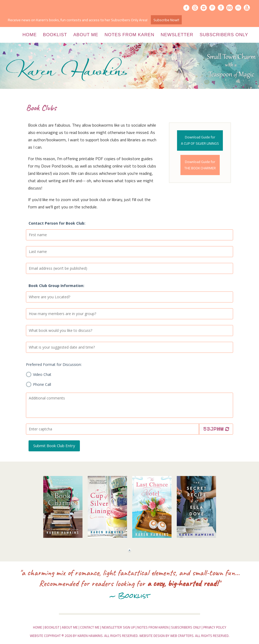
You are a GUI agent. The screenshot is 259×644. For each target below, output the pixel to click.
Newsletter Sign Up (118, 627)
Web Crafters (182, 636)
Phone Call (38, 383)
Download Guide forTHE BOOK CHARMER (200, 165)
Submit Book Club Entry (54, 446)
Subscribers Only (224, 35)
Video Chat (39, 374)
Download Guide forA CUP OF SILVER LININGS (200, 140)
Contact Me (90, 627)
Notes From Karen (153, 627)
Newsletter (177, 35)
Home (30, 35)
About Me (86, 35)
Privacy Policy (215, 627)
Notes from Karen (129, 35)
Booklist (55, 35)
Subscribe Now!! (166, 20)
